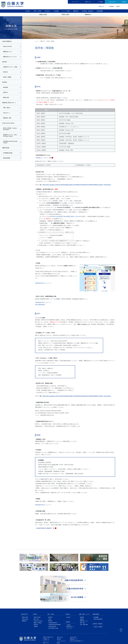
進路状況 (82, 595)
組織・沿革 (36, 595)
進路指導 (82, 593)
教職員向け (24, 597)
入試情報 (56, 11)
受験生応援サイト (70, 603)
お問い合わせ (112, 2)
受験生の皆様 (25, 593)
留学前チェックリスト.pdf (44, 158)
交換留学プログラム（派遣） (10, 69)
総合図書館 (100, 11)
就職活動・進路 (7, 122)
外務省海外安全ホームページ (43, 283)
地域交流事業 (7, 164)
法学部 (50, 595)
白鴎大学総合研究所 (98, 595)
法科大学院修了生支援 (53, 604)
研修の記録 (6, 101)
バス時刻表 (100, 2)
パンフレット (69, 605)
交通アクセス (88, 2)
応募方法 (6, 75)
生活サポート (7, 117)
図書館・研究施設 (38, 599)
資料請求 (124, 2)
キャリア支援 (66, 11)
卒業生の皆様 (25, 595)
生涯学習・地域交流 (87, 11)
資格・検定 (82, 599)
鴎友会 (58, 619)
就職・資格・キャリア (84, 590)
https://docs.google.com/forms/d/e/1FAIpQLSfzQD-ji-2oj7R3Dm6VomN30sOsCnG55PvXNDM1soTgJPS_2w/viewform (77, 185)
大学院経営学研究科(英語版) (54, 601)
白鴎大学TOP (24, 590)
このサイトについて (61, 617)
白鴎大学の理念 (37, 593)
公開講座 (36, 602)
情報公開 (36, 601)
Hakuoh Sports (73, 613)
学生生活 (47, 11)
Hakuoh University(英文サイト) (77, 617)
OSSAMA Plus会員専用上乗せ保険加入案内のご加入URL (65, 216)
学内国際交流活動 (8, 158)
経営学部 (50, 593)
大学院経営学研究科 (53, 599)
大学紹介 (28, 11)
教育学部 (50, 597)
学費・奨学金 (7, 112)
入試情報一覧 (46, 615)
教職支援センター (74, 615)
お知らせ (101, 6)
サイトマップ (75, 2)
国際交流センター (8, 52)
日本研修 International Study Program (11, 147)
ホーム (37, 41)
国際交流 (76, 11)
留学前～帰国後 (7, 80)
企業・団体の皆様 (84, 601)
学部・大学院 (38, 11)
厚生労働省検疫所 (40, 305)
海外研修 (6, 90)
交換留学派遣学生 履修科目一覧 (45, 528)
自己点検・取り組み (38, 597)
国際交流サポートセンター (11, 57)
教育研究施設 (96, 590)
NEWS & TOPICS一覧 (48, 613)
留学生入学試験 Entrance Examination (11, 133)
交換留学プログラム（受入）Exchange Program (10, 140)
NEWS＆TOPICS (8, 47)
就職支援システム (84, 597)
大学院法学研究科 (52, 602)
